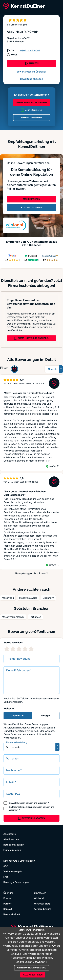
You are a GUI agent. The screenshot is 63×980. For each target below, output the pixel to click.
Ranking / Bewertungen (16, 882)
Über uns (8, 893)
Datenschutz (10, 861)
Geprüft (52, 466)
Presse (7, 898)
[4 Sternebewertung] (25, 649)
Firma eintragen (12, 850)
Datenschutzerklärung (23, 807)
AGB (14, 803)
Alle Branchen (11, 839)
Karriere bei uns (43, 909)
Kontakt (8, 909)
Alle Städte (10, 834)
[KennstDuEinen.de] (24, 6)
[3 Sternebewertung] (19, 649)
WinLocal (39, 898)
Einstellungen (27, 861)
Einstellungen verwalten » (32, 962)
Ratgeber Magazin (14, 845)
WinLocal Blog (42, 904)
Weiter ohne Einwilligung (32, 968)
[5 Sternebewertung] (31, 649)
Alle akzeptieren (33, 975)
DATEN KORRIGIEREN (32, 117)
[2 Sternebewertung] (13, 649)
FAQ (6, 877)
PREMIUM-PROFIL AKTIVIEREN (32, 102)
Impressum (40, 893)
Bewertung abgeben (32, 79)
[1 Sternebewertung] (7, 649)
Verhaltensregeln (13, 702)
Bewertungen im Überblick (32, 72)
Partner (7, 904)
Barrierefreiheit (12, 914)
